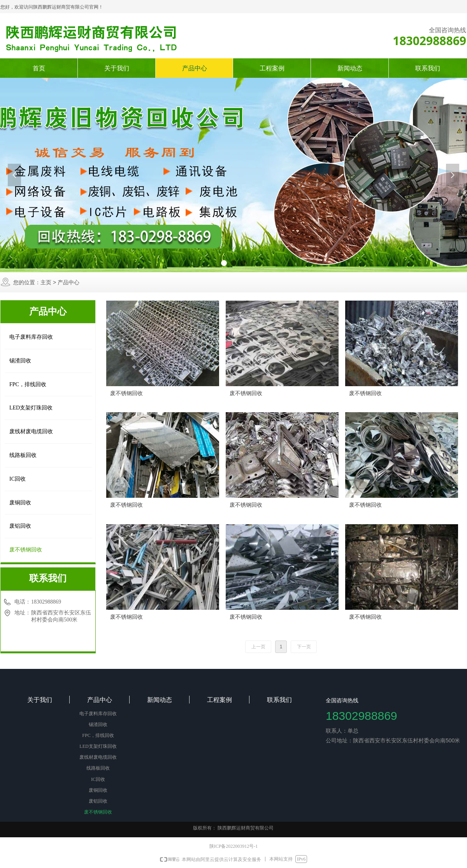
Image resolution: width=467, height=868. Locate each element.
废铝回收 (20, 526)
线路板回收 (23, 455)
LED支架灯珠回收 (31, 408)
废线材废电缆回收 (31, 431)
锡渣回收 (20, 361)
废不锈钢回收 (26, 550)
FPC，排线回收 (28, 384)
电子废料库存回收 (31, 337)
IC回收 (18, 479)
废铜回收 (20, 503)
